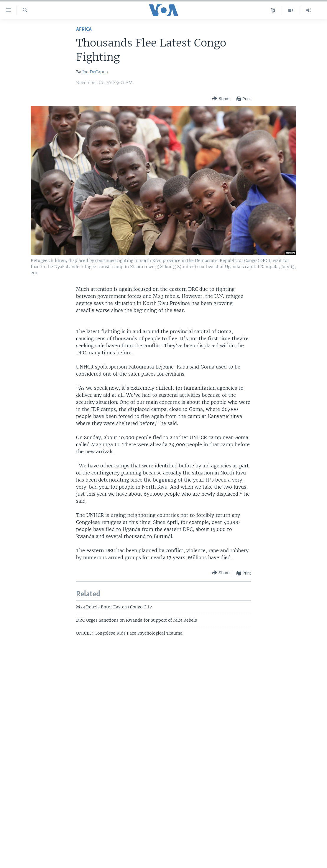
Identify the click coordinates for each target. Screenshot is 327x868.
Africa (84, 30)
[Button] (221, 99)
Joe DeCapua (95, 72)
